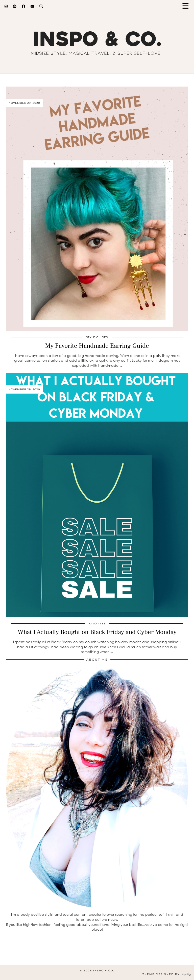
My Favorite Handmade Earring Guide (97, 346)
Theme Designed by (167, 974)
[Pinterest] (15, 6)
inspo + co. (104, 971)
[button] (187, 6)
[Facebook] (24, 6)
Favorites (97, 624)
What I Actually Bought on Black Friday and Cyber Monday (97, 632)
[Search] (41, 6)
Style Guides (97, 337)
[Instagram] (6, 6)
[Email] (32, 6)
